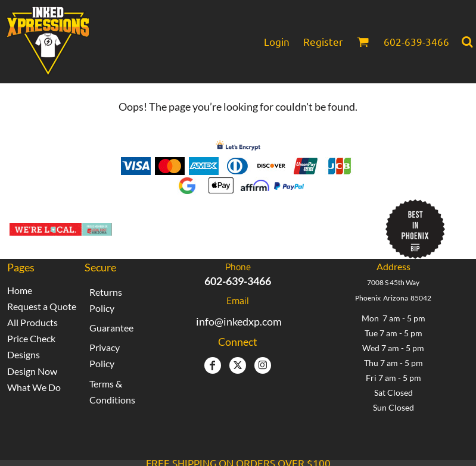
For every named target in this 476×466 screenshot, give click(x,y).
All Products (32, 322)
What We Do (34, 387)
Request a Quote (42, 306)
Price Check (31, 338)
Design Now (32, 371)
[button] (363, 42)
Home (20, 290)
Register (323, 41)
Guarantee (111, 328)
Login (277, 41)
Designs (24, 354)
